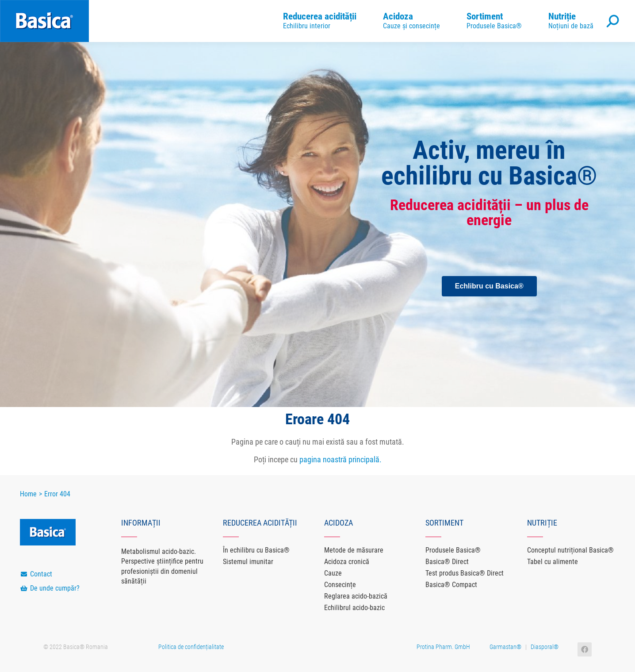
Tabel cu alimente (553, 562)
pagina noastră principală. (340, 459)
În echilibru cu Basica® (256, 550)
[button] (489, 286)
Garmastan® (505, 647)
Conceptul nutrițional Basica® (570, 550)
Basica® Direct (447, 562)
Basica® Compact (451, 585)
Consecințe (340, 585)
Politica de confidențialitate (191, 647)
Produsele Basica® (453, 550)
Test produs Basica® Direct (465, 573)
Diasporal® (545, 647)
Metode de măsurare (354, 550)
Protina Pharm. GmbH (443, 647)
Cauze (333, 573)
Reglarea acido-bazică (356, 596)
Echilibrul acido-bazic (354, 608)
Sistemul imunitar (248, 562)
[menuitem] (320, 21)
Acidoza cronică (347, 562)
